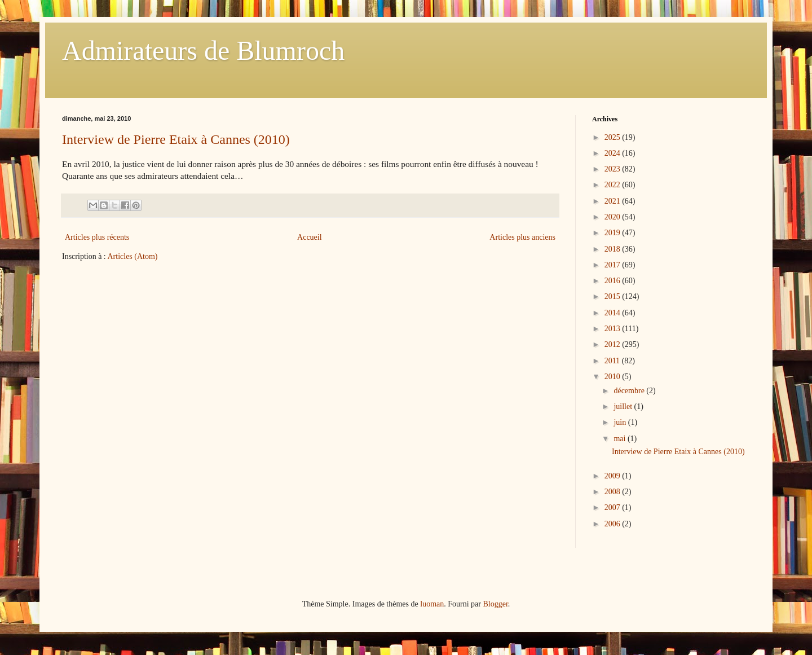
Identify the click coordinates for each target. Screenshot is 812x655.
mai (621, 439)
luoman (432, 604)
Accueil (310, 237)
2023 (614, 169)
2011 (613, 361)
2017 (614, 265)
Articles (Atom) (133, 256)
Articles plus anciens (522, 237)
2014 (614, 313)
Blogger (495, 604)
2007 (614, 507)
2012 (614, 344)
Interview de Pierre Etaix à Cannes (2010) (176, 139)
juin (621, 422)
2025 (614, 137)
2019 (614, 233)
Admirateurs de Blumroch (203, 50)
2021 (614, 201)
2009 (614, 476)
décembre (630, 391)
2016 (614, 281)
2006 (614, 524)
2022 (614, 185)
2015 (614, 296)
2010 (614, 377)
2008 (614, 492)
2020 (614, 217)
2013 (614, 329)
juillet (624, 406)
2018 (614, 249)
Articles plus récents (97, 237)
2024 (614, 153)
